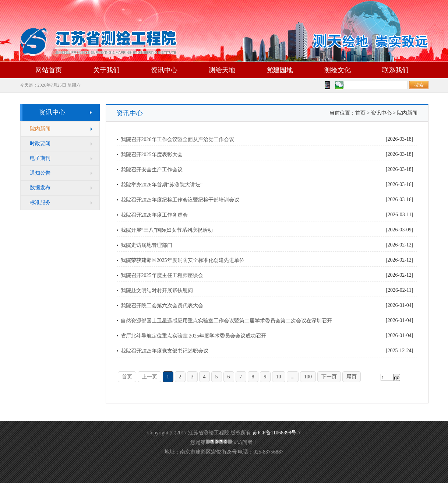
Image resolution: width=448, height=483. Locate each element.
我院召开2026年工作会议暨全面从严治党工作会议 (177, 139)
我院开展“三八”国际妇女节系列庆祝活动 (167, 230)
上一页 (149, 377)
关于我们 (106, 70)
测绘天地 (222, 70)
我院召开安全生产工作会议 (152, 170)
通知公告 (40, 173)
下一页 (329, 377)
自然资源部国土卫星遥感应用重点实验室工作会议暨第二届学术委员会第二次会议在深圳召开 (226, 321)
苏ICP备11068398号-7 (277, 433)
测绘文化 (338, 70)
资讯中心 (164, 70)
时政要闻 (40, 143)
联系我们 (395, 70)
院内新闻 (40, 129)
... (293, 377)
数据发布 (40, 188)
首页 (127, 377)
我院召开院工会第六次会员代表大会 (162, 306)
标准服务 (40, 202)
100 (308, 377)
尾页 (352, 377)
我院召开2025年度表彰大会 (152, 155)
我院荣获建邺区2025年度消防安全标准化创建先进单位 (183, 260)
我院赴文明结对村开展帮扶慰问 (157, 290)
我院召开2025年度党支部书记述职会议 (165, 351)
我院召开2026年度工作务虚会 (154, 215)
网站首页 (49, 70)
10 (279, 377)
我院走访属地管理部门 (147, 245)
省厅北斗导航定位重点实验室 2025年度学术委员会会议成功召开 (194, 336)
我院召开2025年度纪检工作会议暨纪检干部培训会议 (180, 200)
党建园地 (280, 70)
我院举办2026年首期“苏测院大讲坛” (162, 185)
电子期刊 (40, 158)
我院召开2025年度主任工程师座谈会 (162, 275)
